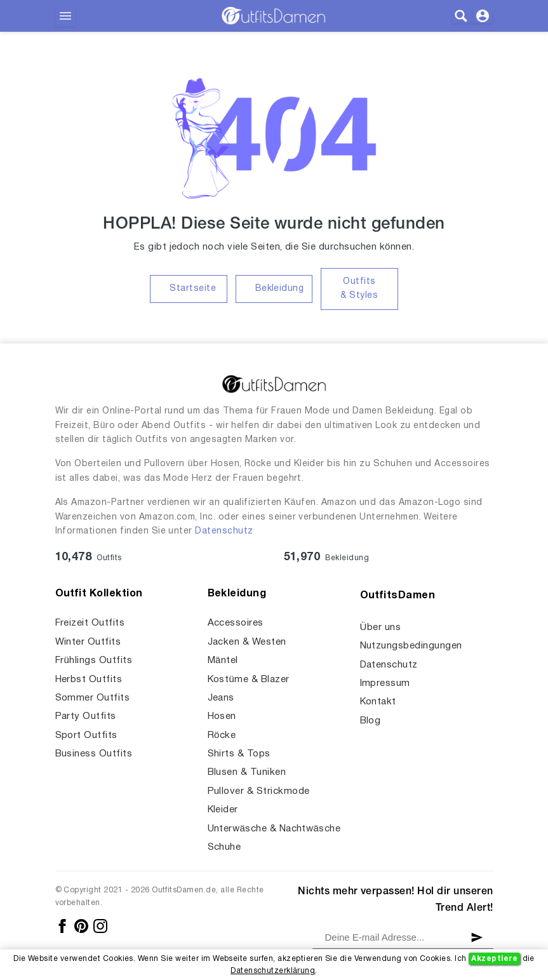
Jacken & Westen (247, 642)
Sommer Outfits (93, 698)
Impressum (385, 683)
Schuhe (224, 847)
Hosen (222, 716)
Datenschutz (224, 531)
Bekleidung (280, 289)
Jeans (221, 698)
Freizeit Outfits (90, 623)
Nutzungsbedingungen (411, 646)
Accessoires (236, 623)
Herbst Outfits (89, 680)
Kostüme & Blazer (249, 680)
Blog (371, 721)
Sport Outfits (86, 735)
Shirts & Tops (239, 754)
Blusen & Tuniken (247, 772)
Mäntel (223, 661)
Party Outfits (86, 716)
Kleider (223, 810)
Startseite (193, 289)
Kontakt (378, 702)
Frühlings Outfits (94, 661)
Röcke (222, 735)
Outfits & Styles (359, 289)
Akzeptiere (494, 959)
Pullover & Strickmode (259, 791)
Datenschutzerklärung (273, 971)
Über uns (381, 628)
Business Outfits (94, 754)
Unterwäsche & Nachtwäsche (274, 829)
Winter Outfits (88, 642)
